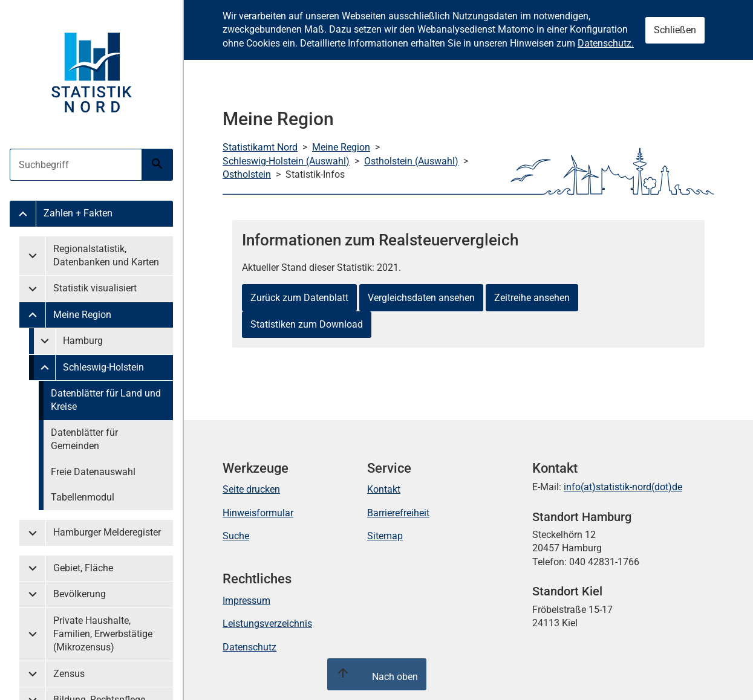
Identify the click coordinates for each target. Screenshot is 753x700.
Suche (236, 536)
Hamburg (83, 341)
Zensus (69, 674)
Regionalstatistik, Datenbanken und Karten (106, 255)
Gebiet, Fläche (83, 568)
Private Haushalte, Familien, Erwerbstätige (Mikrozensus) (103, 634)
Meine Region (82, 315)
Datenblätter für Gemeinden (84, 439)
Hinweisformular (258, 513)
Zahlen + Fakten (78, 213)
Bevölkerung (80, 594)
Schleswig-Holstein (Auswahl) (286, 161)
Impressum (246, 601)
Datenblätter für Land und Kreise (106, 400)
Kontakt (384, 489)
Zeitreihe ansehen (532, 298)
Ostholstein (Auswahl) (411, 161)
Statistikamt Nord (260, 147)
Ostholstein (247, 174)
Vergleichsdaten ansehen (421, 298)
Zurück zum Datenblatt (299, 298)
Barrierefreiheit (398, 513)
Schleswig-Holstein (103, 367)
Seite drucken (251, 489)
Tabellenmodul (83, 497)
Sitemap (385, 536)
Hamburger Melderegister (107, 532)
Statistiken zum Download (307, 324)
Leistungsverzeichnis (267, 624)
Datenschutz (249, 647)
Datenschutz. (606, 43)
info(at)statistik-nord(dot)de (623, 487)
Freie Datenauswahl (93, 472)
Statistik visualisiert (95, 288)
